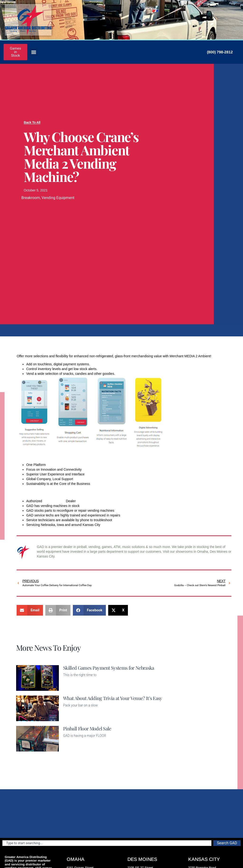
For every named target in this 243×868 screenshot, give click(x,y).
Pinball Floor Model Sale (87, 728)
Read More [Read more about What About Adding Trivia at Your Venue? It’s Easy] (71, 718)
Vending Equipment (58, 198)
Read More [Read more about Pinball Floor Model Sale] (71, 749)
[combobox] (107, 843)
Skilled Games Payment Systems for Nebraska (109, 668)
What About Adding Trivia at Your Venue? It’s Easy (113, 698)
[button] (34, 52)
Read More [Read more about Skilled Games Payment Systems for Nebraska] (71, 688)
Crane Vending (54, 501)
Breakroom (31, 198)
